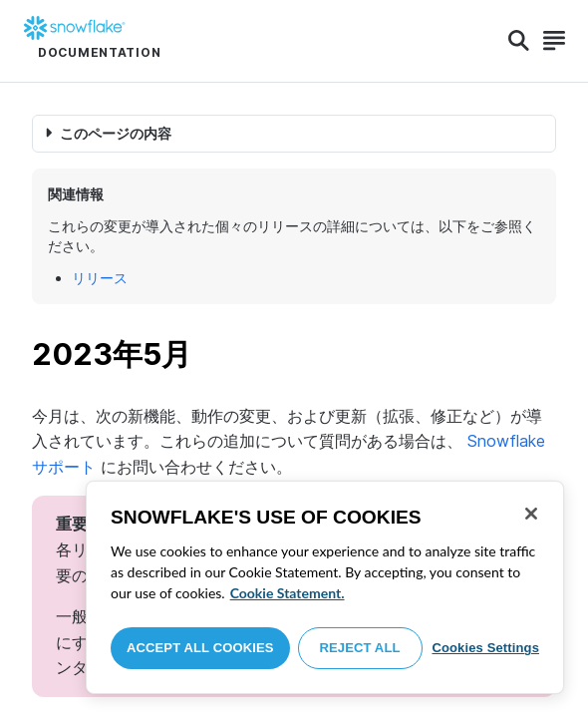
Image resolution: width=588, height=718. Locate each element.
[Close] (531, 514)
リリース (100, 278)
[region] (325, 587)
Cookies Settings (485, 648)
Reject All (360, 648)
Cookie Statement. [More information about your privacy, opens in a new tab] (288, 593)
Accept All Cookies (200, 648)
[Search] (519, 41)
